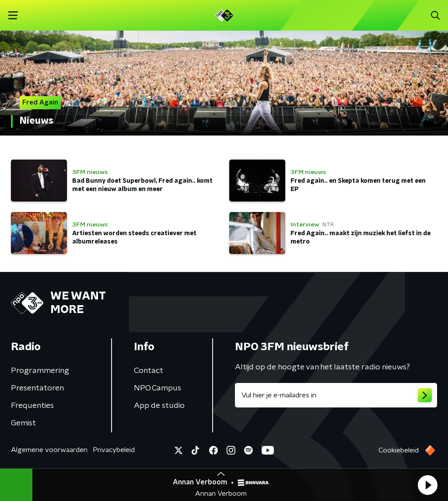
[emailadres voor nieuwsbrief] (336, 395)
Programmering (40, 371)
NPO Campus (157, 388)
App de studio (159, 406)
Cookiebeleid (399, 450)
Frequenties (32, 406)
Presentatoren (37, 388)
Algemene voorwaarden (49, 450)
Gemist (23, 423)
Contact (149, 371)
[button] (427, 485)
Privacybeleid (114, 450)
